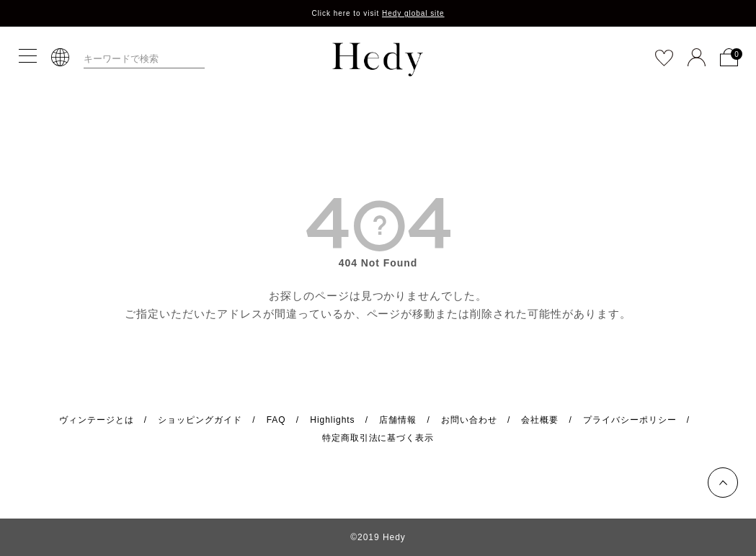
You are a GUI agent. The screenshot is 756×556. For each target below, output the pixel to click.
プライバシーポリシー (630, 420)
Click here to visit (378, 13)
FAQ (276, 420)
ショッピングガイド (200, 420)
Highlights (332, 420)
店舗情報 (398, 420)
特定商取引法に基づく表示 (378, 438)
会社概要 (540, 420)
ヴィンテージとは (97, 420)
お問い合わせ (469, 420)
